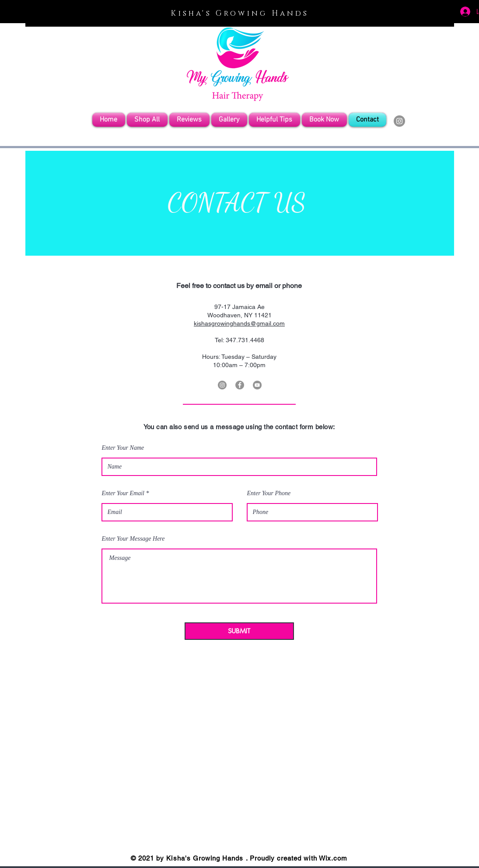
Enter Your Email (123, 493)
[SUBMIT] (239, 631)
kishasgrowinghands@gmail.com (239, 323)
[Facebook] (240, 385)
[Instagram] (399, 121)
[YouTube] (257, 385)
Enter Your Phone (269, 493)
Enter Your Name (123, 448)
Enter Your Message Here (133, 539)
